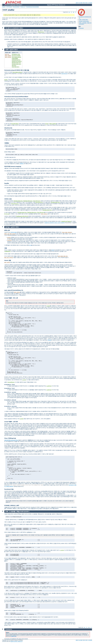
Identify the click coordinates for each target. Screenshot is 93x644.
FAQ (84, 3)
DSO (53, 250)
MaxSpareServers (16, 63)
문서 (30, 245)
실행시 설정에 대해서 (84, 20)
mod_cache (7, 262)
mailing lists (14, 636)
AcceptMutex (11, 382)
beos (63, 232)
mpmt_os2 (7, 234)
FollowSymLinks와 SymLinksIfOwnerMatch (16, 97)
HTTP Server (9, 7)
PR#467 (50, 340)
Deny (18, 80)
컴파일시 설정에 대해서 (84, 21)
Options (14, 65)
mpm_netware (69, 232)
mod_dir (7, 54)
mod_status (8, 57)
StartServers (16, 67)
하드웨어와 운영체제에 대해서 (14, 28)
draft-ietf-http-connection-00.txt (11, 440)
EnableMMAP (15, 59)
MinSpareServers (16, 64)
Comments (81, 28)
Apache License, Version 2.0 (16, 641)
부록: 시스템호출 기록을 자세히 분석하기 (17, 512)
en (69, 12)
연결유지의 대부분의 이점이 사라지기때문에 (54, 223)
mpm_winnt (13, 234)
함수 (26, 377)
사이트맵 (90, 3)
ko (74, 12)
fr (71, 12)
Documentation (16, 7)
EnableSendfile (16, 60)
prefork (9, 240)
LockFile (49, 386)
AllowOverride (16, 54)
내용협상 (7, 143)
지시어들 (80, 3)
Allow (6, 80)
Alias (47, 124)
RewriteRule (53, 124)
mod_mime (60, 256)
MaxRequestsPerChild (22, 216)
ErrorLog (7, 214)
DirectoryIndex (16, 56)
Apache (4, 7)
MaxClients (41, 32)
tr (76, 12)
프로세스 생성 (8, 199)
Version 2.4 (23, 7)
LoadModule (7, 251)
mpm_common (8, 56)
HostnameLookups (16, 57)
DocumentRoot (15, 124)
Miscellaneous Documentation (33, 7)
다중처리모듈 (13, 232)
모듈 (77, 3)
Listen (48, 306)
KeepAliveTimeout (17, 61)
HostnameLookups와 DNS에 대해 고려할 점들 (17, 70)
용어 (86, 3)
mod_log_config (9, 258)
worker (9, 238)
